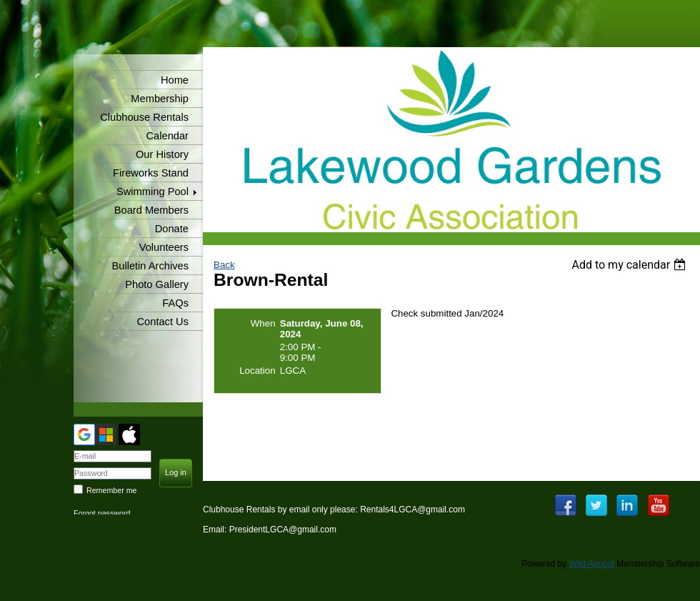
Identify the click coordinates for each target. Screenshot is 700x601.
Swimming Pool (152, 192)
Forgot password (102, 513)
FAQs (175, 303)
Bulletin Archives (150, 266)
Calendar (167, 136)
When (263, 323)
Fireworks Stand (151, 173)
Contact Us (163, 322)
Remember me (111, 490)
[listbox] (630, 265)
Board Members (151, 210)
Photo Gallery (157, 284)
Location (257, 371)
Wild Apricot (592, 564)
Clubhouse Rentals (144, 117)
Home (175, 80)
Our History (162, 154)
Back (224, 265)
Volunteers (164, 247)
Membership (160, 99)
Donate (172, 229)
